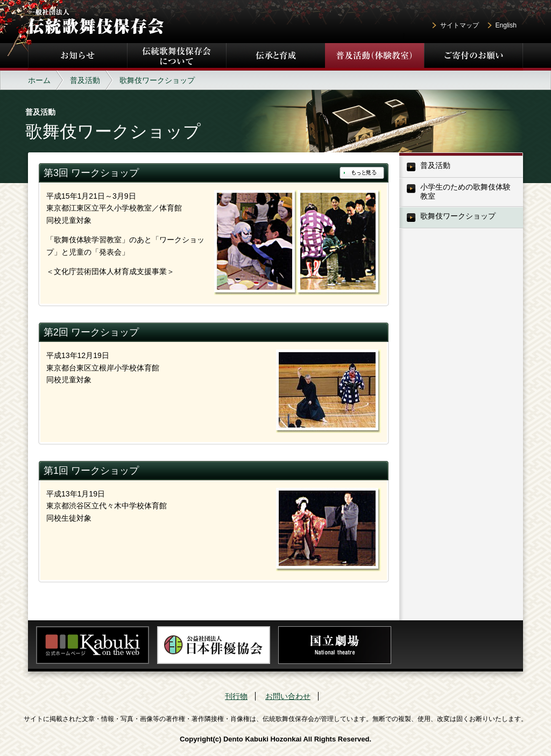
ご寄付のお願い (474, 57)
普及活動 (85, 80)
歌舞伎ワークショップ (458, 216)
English (506, 25)
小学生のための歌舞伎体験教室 (465, 191)
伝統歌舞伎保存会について (176, 57)
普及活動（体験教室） (375, 57)
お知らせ (77, 57)
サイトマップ (460, 25)
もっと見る (362, 173)
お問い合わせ (288, 696)
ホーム (39, 80)
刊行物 (236, 696)
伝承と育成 (275, 57)
